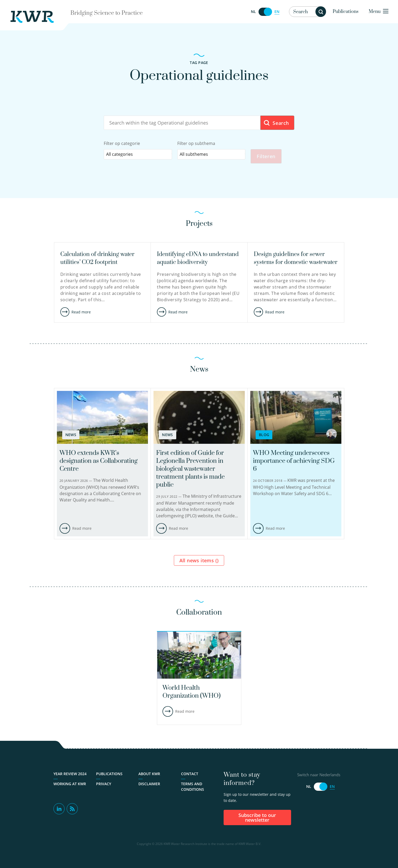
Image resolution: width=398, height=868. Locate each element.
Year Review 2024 (70, 774)
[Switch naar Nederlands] (265, 12)
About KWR (149, 774)
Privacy (104, 784)
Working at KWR (70, 784)
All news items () (199, 561)
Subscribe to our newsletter (257, 818)
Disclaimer (149, 784)
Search (276, 123)
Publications (346, 12)
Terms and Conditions (193, 787)
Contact (190, 774)
